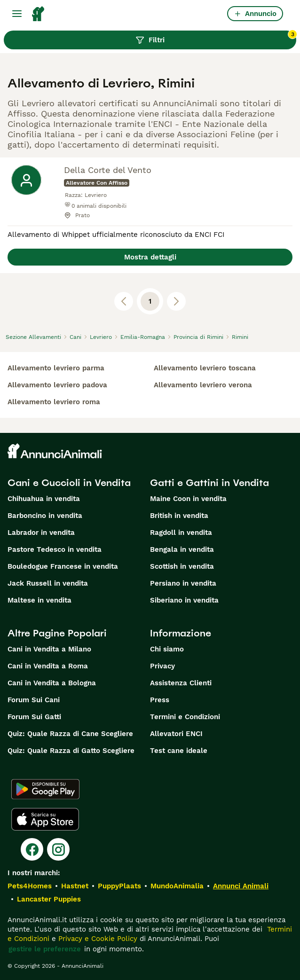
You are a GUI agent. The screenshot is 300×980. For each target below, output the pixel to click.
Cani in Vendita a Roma (48, 666)
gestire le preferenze (45, 949)
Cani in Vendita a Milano (49, 649)
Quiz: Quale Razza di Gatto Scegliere (71, 751)
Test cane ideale (179, 751)
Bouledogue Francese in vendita (63, 566)
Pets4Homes (30, 886)
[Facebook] (32, 849)
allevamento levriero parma (56, 368)
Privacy (162, 666)
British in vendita (179, 516)
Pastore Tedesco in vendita (55, 549)
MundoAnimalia (177, 886)
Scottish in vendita (182, 566)
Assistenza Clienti (181, 683)
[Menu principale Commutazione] (17, 14)
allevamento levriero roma (54, 402)
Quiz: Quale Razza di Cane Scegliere (70, 734)
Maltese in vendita (39, 600)
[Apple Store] (45, 819)
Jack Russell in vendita (48, 583)
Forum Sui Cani (34, 700)
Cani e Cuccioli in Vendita (69, 483)
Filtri (216, 38)
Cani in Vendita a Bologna (52, 683)
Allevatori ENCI (176, 734)
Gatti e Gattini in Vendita (209, 483)
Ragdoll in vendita (181, 533)
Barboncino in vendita (45, 516)
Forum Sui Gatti (34, 717)
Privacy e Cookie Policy (97, 939)
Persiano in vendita (183, 583)
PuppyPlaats (119, 886)
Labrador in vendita (41, 533)
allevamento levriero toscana (205, 368)
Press (160, 700)
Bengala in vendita (182, 549)
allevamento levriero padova (57, 385)
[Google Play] (45, 789)
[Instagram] (58, 849)
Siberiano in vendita (184, 600)
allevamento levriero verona (203, 385)
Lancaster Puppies (49, 899)
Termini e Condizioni (185, 717)
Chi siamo (167, 649)
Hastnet (75, 886)
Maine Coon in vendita (188, 499)
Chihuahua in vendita (44, 499)
